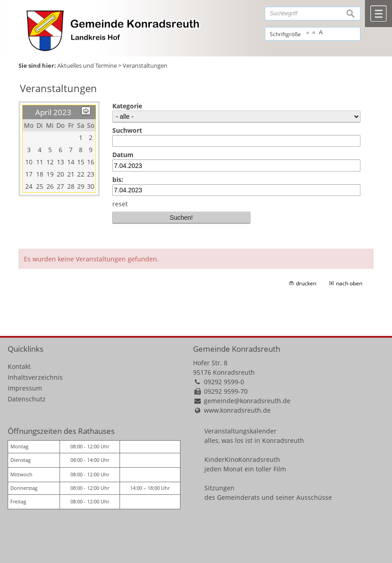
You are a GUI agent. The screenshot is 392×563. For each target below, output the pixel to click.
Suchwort (127, 130)
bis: (118, 179)
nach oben (349, 283)
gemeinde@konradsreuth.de (247, 401)
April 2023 (53, 112)
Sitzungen (219, 488)
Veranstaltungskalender (240, 431)
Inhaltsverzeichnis (35, 377)
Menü (378, 14)
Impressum (25, 388)
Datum (123, 155)
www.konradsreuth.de (237, 410)
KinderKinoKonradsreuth (242, 459)
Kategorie (127, 106)
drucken (306, 283)
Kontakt (19, 366)
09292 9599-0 (224, 382)
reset (120, 204)
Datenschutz (27, 399)
